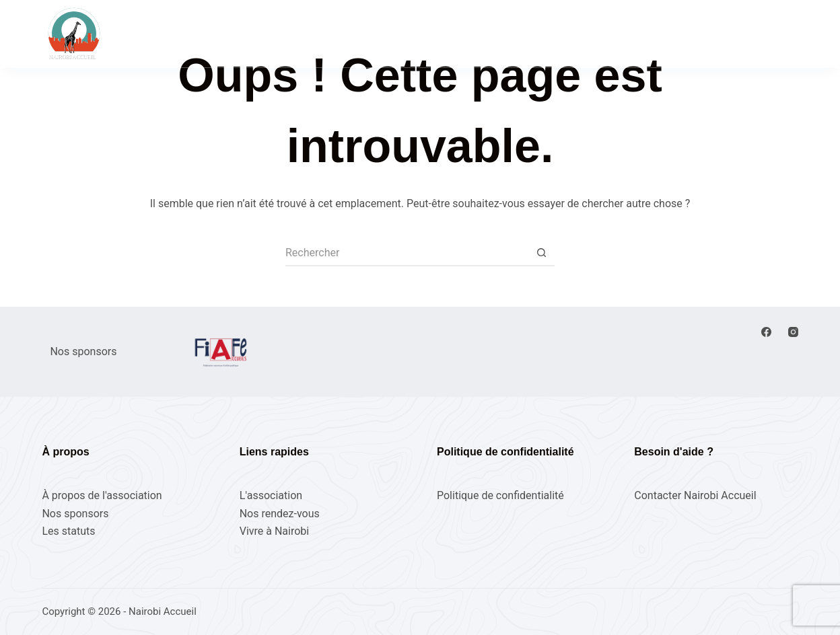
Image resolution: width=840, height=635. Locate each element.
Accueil (265, 33)
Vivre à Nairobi (559, 33)
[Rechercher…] (407, 253)
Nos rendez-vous (356, 33)
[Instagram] (793, 332)
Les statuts (68, 531)
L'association (271, 495)
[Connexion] (696, 34)
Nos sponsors (75, 514)
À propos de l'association (102, 495)
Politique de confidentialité (500, 495)
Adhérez (770, 33)
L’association (460, 33)
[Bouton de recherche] (541, 253)
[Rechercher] (644, 34)
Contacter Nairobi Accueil (695, 495)
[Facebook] (766, 332)
